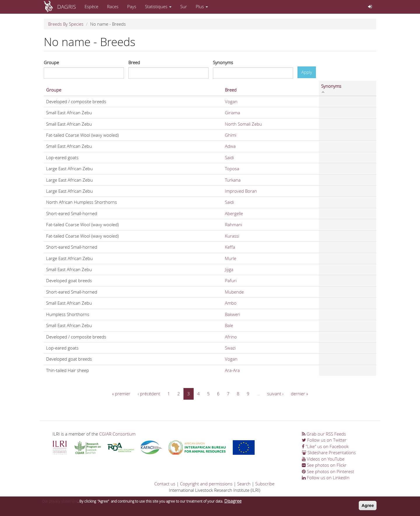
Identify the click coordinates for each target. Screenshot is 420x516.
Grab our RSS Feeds (324, 434)
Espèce (91, 6)
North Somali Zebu (243, 124)
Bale (229, 325)
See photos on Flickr (324, 465)
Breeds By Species (66, 24)
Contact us (165, 484)
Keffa (230, 247)
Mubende (234, 292)
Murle (231, 258)
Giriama (232, 113)
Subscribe (265, 484)
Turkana (233, 180)
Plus (202, 6)
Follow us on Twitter (324, 440)
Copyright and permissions (206, 484)
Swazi (230, 348)
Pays (132, 6)
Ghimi (231, 135)
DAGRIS (66, 7)
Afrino (231, 337)
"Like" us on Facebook (325, 446)
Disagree (233, 502)
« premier (121, 394)
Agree (368, 507)
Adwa (230, 146)
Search (244, 484)
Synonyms (223, 62)
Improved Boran (241, 191)
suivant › (275, 394)
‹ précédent (149, 394)
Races (113, 6)
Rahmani (233, 224)
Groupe (51, 62)
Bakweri (232, 314)
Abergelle (234, 213)
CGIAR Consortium (117, 434)
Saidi (229, 157)
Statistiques (158, 6)
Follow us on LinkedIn (326, 478)
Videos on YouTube (323, 459)
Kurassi (232, 236)
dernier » (299, 394)
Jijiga (229, 269)
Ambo (231, 303)
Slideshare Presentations (329, 452)
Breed (134, 62)
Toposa (232, 169)
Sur (184, 6)
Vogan (231, 101)
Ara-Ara (232, 370)
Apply (307, 72)
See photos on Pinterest (328, 471)
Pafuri (231, 280)
